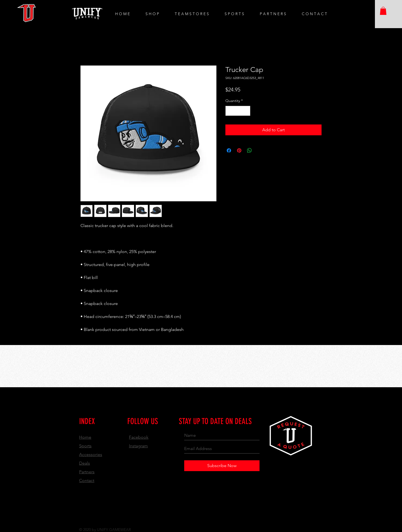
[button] (383, 11)
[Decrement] (230, 111)
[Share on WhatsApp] (249, 150)
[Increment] (246, 111)
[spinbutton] (238, 111)
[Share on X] (260, 150)
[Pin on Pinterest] (239, 150)
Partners (87, 472)
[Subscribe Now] (222, 466)
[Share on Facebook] (229, 150)
